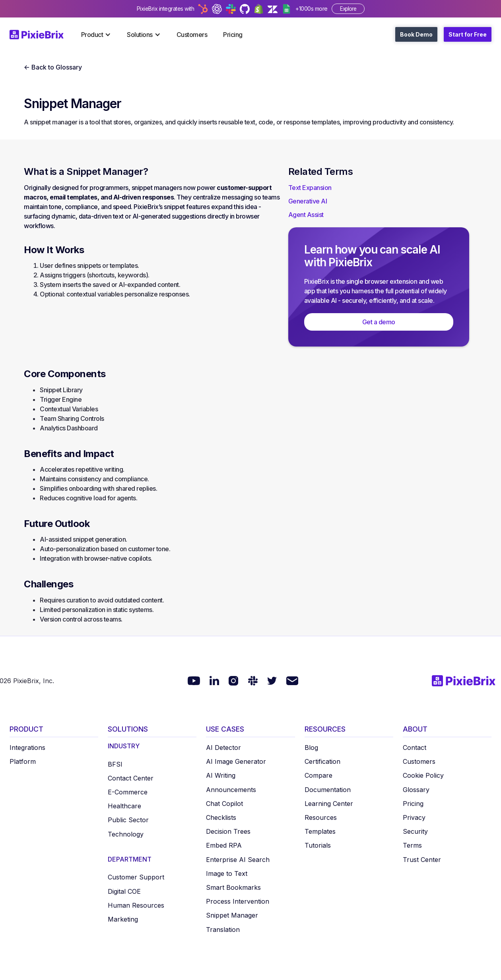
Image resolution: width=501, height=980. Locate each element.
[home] (41, 35)
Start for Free (468, 34)
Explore (348, 9)
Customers (192, 35)
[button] (96, 35)
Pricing (233, 35)
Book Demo (416, 34)
